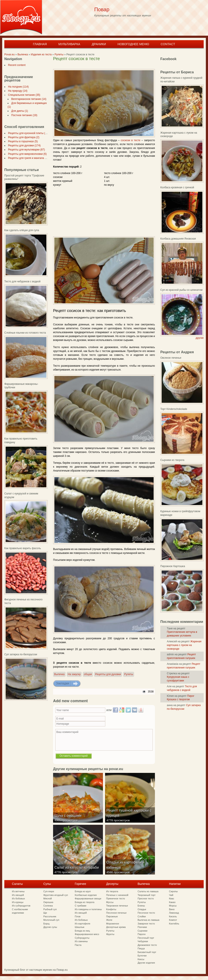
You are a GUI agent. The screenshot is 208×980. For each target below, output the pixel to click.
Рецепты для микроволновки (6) (26, 154)
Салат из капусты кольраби (77, 871)
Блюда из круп (83, 891)
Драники (99, 44)
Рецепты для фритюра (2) (23, 137)
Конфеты (111, 909)
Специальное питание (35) (23, 95)
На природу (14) (17, 91)
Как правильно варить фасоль (23, 548)
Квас (172, 898)
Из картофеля (82, 924)
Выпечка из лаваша (148, 920)
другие (200, 338)
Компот (173, 920)
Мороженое (113, 924)
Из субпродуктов (21, 906)
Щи (45, 913)
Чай (171, 895)
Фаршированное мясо (87, 934)
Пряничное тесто (116, 898)
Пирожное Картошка (173, 566)
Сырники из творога (172, 460)
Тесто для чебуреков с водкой (22, 281)
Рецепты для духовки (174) (24, 145)
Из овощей (18, 895)
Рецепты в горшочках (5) (22, 141)
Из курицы (18, 902)
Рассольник (50, 916)
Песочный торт (146, 938)
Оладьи (142, 909)
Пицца (141, 948)
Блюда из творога (84, 902)
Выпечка (23, 54)
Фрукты (110, 934)
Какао (172, 902)
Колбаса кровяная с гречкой (177, 187)
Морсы (173, 906)
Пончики (142, 927)
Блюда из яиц (82, 931)
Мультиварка (69, 44)
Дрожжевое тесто (147, 945)
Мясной (48, 898)
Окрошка (48, 902)
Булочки (142, 956)
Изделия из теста (41, 54)
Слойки (142, 916)
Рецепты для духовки (108, 674)
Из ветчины (18, 891)
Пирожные (112, 916)
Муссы (110, 902)
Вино (172, 909)
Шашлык (80, 927)
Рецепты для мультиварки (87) (26, 150)
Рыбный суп (50, 909)
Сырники (142, 931)
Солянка (48, 906)
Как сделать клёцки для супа (22, 230)
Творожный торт (147, 895)
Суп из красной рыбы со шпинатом (181, 290)
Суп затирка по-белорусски (21, 654)
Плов (78, 916)
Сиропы (173, 891)
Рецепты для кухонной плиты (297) (28, 133)
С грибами (80, 906)
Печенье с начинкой (117, 895)
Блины (141, 906)
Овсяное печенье (171, 358)
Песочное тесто (146, 913)
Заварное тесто (146, 924)
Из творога (112, 891)
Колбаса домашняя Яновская (178, 239)
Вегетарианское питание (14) (28, 99)
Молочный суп (51, 920)
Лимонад (174, 913)
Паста (78, 945)
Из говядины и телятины (88, 909)
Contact (168, 44)
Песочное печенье (116, 913)
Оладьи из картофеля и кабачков (126, 869)
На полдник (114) (18, 87)
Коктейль (174, 924)
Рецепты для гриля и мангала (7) (27, 158)
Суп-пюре (49, 891)
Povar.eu (9, 54)
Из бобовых (18, 898)
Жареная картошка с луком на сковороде (184, 645)
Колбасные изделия (86, 895)
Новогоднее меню (133, 44)
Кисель (173, 916)
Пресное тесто (146, 898)
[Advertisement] (104, 66)
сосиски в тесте (130, 140)
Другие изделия (146, 963)
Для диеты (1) (19, 111)
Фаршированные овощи (88, 898)
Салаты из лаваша (148, 891)
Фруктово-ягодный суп (56, 895)
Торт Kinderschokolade (174, 409)
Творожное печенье (117, 906)
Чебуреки (143, 941)
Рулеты (59, 54)
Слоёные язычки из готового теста (25, 333)
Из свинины (81, 941)
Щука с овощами (69, 819)
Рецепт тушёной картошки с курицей (130, 817)
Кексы (141, 959)
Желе (109, 920)
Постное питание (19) (23, 115)
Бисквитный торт (147, 952)
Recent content (16, 65)
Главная (40, 44)
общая (88, 674)
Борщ (46, 924)
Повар (102, 9)
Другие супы (50, 927)
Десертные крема (116, 927)
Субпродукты (82, 938)
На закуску (74, 674)
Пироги (141, 934)
